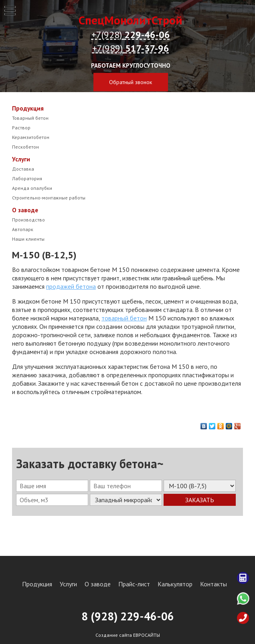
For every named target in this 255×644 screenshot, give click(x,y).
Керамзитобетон (31, 137)
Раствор (21, 128)
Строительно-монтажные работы (49, 198)
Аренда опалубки (32, 188)
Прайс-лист (134, 584)
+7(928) (131, 35)
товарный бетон (124, 318)
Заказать (200, 500)
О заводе (25, 210)
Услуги (21, 159)
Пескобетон (25, 147)
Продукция (28, 108)
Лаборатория (27, 178)
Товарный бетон (30, 118)
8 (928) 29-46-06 (128, 616)
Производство (28, 220)
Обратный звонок (131, 82)
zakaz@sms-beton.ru (131, 97)
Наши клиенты (28, 239)
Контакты (214, 584)
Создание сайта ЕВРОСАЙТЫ (128, 635)
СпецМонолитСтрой (131, 20)
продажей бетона (71, 286)
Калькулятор (175, 584)
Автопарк (23, 229)
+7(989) (131, 48)
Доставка (23, 169)
